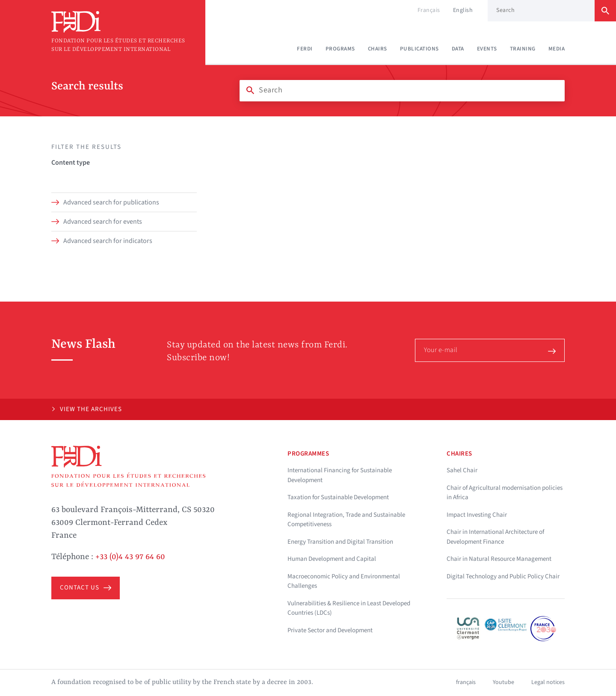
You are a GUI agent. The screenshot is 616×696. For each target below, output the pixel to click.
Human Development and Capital (332, 559)
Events (487, 49)
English (463, 10)
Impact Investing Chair (477, 515)
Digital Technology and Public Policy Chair (503, 576)
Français (429, 10)
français (466, 682)
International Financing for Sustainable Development (340, 475)
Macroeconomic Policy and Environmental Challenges (344, 581)
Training (523, 49)
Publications (419, 49)
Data (458, 49)
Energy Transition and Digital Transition (340, 542)
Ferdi (305, 49)
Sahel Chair (462, 470)
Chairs (378, 49)
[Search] (402, 90)
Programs (340, 49)
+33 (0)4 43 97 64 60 (130, 557)
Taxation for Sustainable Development (338, 497)
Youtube (503, 682)
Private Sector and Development (330, 630)
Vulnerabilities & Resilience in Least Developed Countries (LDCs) (349, 608)
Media (557, 49)
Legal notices (548, 682)
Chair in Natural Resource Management (499, 559)
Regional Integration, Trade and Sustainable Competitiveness (346, 520)
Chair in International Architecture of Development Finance (495, 537)
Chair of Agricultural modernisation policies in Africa (505, 493)
